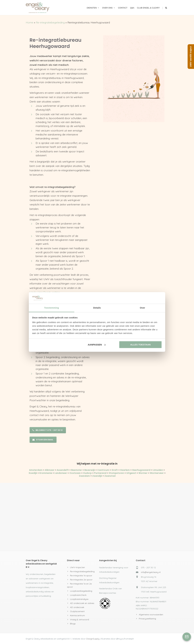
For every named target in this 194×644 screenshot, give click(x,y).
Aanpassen (97, 345)
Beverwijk (90, 470)
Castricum (103, 470)
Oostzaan (75, 473)
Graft (115, 470)
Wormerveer (157, 473)
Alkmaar (50, 470)
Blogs (73, 624)
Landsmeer (61, 473)
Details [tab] (97, 308)
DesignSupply (93, 639)
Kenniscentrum (77, 615)
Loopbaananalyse (79, 599)
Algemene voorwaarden (151, 615)
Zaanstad (110, 476)
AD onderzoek (77, 607)
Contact (123, 8)
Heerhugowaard (141, 470)
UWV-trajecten (77, 567)
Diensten (93, 8)
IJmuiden (158, 470)
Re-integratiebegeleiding (50, 22)
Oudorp (87, 473)
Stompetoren (116, 473)
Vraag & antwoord (79, 620)
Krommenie (46, 473)
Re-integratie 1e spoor (81, 576)
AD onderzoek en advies (82, 603)
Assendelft (63, 470)
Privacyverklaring (147, 619)
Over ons (109, 8)
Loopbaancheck (78, 595)
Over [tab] (143, 308)
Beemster (77, 470)
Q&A (132, 8)
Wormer (143, 473)
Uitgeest (131, 473)
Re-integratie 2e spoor (81, 580)
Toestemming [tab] (52, 308)
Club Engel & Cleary (148, 8)
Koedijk (33, 473)
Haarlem (125, 470)
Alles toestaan (140, 345)
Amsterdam (36, 470)
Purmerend (100, 473)
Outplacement (77, 611)
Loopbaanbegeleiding (81, 591)
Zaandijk (97, 476)
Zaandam (84, 476)
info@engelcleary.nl (151, 572)
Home (29, 22)
